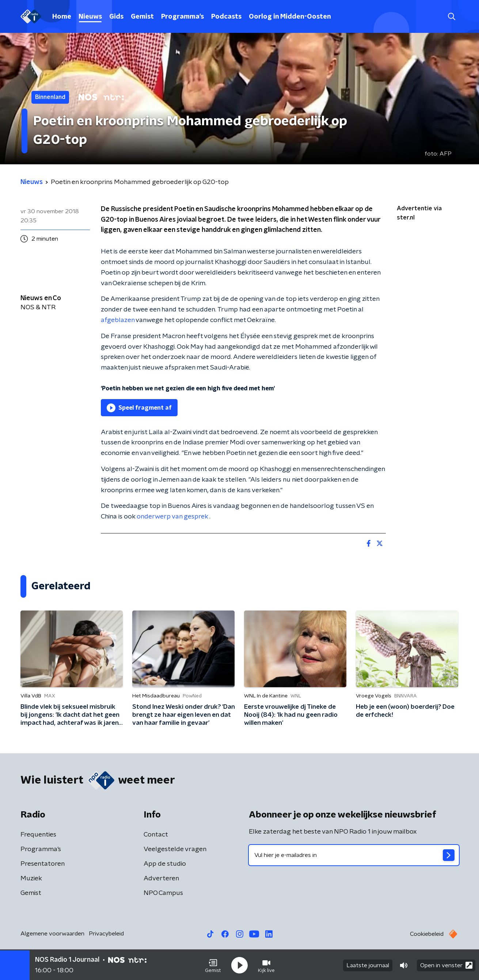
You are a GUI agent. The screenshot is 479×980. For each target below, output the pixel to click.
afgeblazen (118, 320)
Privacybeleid (106, 934)
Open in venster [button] (446, 964)
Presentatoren (43, 864)
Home (62, 17)
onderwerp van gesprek (173, 517)
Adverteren (161, 878)
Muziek (31, 878)
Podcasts (226, 17)
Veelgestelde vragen (175, 849)
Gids (116, 17)
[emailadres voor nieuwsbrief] (354, 855)
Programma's (183, 17)
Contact (156, 835)
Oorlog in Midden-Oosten (290, 17)
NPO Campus (163, 893)
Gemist (142, 17)
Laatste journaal (368, 965)
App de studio (165, 864)
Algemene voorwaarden (52, 934)
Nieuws (90, 17)
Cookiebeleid (427, 934)
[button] (213, 965)
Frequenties (38, 835)
